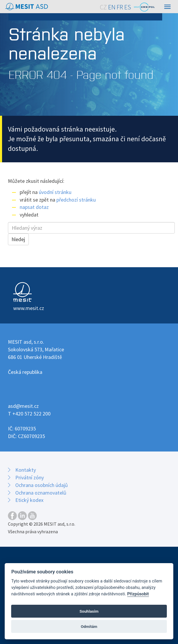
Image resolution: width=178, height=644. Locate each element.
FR (120, 7)
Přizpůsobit (138, 594)
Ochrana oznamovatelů (41, 493)
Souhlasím (89, 611)
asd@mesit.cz (23, 406)
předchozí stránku (76, 200)
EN (112, 7)
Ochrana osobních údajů (42, 485)
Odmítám (89, 626)
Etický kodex (29, 500)
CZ (103, 7)
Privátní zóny (30, 477)
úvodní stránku (55, 192)
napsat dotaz (34, 207)
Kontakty (26, 470)
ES (128, 7)
